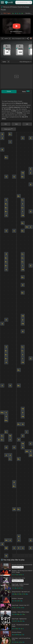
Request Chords (18, 567)
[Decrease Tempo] (2, 38)
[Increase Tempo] (10, 38)
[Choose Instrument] (8, 62)
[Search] (30, 2)
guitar (4, 62)
